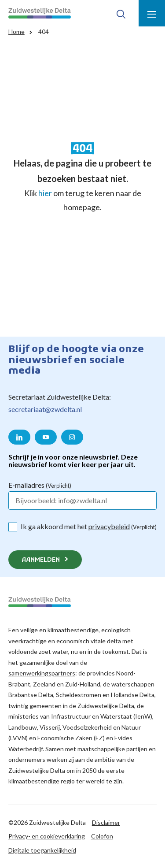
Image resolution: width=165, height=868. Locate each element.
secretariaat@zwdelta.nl (45, 409)
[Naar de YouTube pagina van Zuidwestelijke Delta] (46, 437)
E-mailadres (40, 485)
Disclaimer (106, 822)
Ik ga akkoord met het (89, 526)
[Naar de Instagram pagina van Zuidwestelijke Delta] (72, 437)
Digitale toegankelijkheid (42, 850)
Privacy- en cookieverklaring (47, 836)
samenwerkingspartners (42, 673)
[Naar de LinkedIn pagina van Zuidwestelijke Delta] (19, 437)
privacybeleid (109, 526)
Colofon (102, 836)
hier (45, 193)
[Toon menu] (152, 13)
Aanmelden (41, 560)
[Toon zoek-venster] (121, 13)
